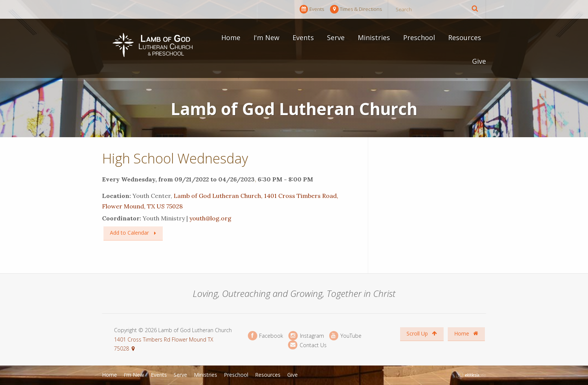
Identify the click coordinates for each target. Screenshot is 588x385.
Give (479, 61)
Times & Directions (356, 9)
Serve (336, 37)
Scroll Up (422, 333)
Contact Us (307, 345)
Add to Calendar (129, 233)
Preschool (419, 37)
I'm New (266, 37)
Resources (465, 37)
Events (312, 9)
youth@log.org (210, 218)
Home (231, 37)
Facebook (265, 336)
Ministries (374, 37)
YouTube (345, 336)
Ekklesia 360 (471, 375)
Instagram (306, 336)
